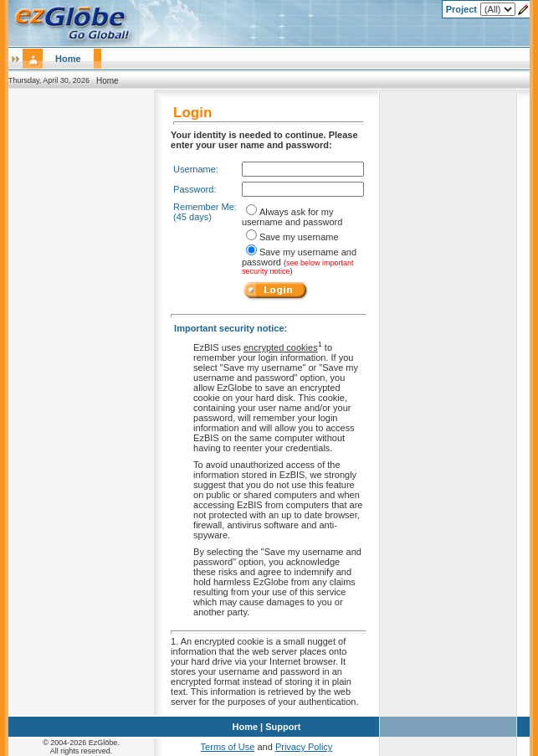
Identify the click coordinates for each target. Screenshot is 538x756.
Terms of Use (228, 747)
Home (68, 59)
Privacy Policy (304, 747)
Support (283, 727)
